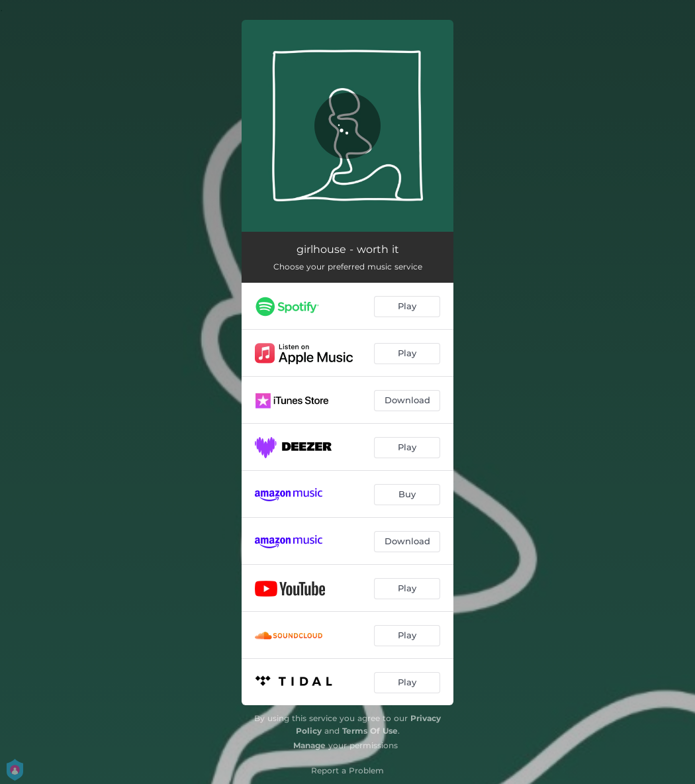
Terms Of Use (370, 731)
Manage (309, 745)
